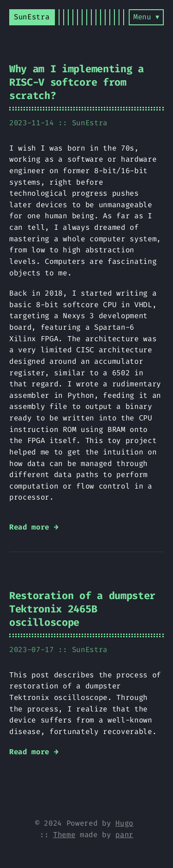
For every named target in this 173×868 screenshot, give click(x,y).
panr (124, 835)
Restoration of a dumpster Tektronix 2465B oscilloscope (82, 609)
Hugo (124, 823)
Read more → (34, 527)
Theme (64, 835)
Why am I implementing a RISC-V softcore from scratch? (77, 82)
